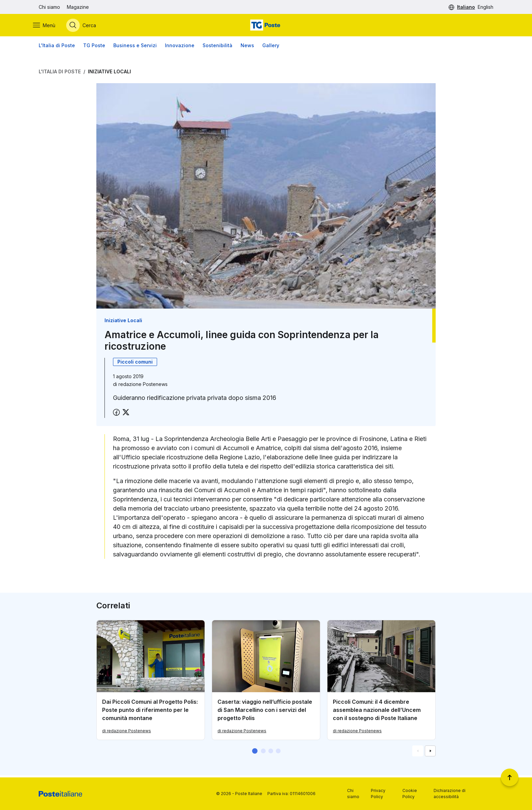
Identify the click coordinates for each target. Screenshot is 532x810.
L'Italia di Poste (57, 47)
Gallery (271, 47)
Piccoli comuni (135, 363)
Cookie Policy (410, 794)
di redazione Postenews (127, 733)
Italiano (466, 7)
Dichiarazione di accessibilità (450, 794)
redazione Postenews (143, 386)
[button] (255, 753)
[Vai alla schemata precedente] (418, 753)
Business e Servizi (135, 47)
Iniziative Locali (109, 73)
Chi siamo (49, 7)
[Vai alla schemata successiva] (430, 753)
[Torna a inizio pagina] (510, 777)
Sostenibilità (217, 47)
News (247, 47)
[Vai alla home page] (266, 26)
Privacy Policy (378, 794)
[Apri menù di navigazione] (50, 26)
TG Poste (94, 47)
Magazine (78, 7)
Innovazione (180, 47)
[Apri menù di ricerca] (87, 26)
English (486, 7)
